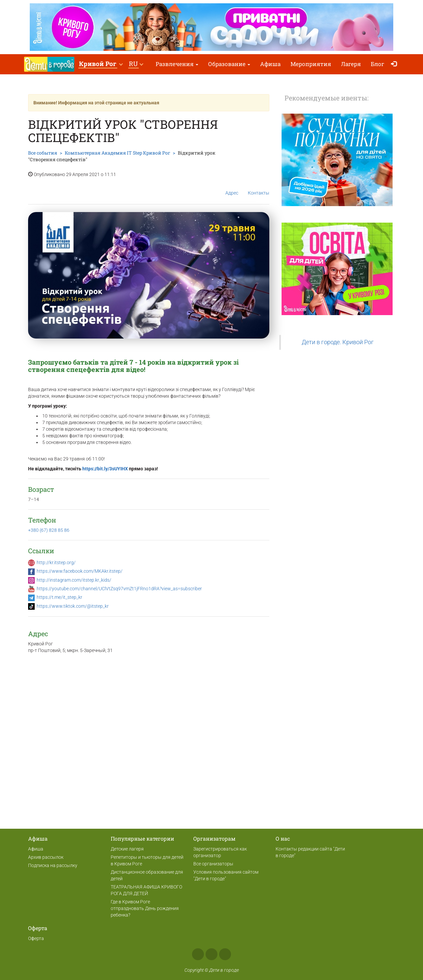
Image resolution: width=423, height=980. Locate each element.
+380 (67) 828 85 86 (49, 530)
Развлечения (177, 64)
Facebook (198, 954)
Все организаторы (213, 864)
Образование (229, 64)
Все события (43, 153)
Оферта (36, 938)
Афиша (270, 64)
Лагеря (351, 64)
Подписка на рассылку (53, 865)
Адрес (232, 188)
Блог (378, 64)
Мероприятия (311, 64)
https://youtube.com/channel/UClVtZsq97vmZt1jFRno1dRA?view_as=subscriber (119, 589)
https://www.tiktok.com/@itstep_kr (73, 606)
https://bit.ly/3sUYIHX (105, 469)
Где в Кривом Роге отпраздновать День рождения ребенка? (145, 908)
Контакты (259, 188)
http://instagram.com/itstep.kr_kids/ (74, 580)
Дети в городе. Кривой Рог (338, 342)
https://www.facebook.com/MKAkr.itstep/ (80, 571)
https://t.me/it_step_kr (59, 597)
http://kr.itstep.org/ (56, 563)
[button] (101, 64)
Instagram (211, 954)
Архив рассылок (46, 857)
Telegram (225, 954)
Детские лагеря (127, 849)
